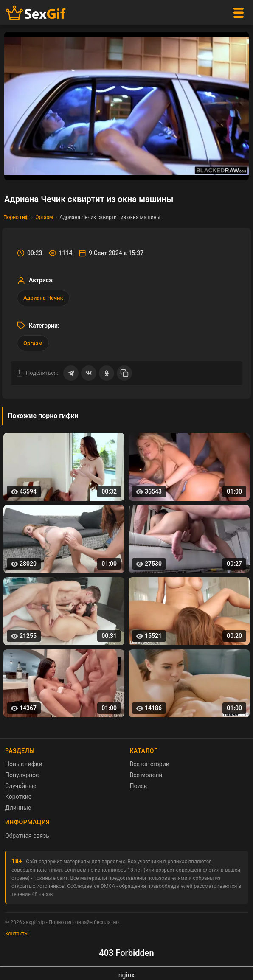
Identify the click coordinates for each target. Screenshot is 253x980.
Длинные (18, 808)
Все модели (146, 775)
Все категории (150, 764)
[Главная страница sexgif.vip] (36, 13)
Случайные (21, 786)
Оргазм (44, 217)
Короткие (18, 797)
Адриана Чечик (43, 298)
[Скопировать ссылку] (124, 373)
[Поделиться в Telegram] (71, 373)
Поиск (139, 786)
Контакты (17, 934)
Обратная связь (27, 836)
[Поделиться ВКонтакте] (89, 373)
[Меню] (239, 13)
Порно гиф (16, 217)
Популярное (22, 775)
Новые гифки (24, 764)
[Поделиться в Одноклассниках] (107, 373)
